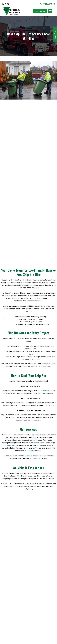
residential (35, 423)
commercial (9, 426)
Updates (31, 431)
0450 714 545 (50, 344)
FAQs (38, 439)
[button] (50, 11)
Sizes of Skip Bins (29, 436)
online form (45, 371)
